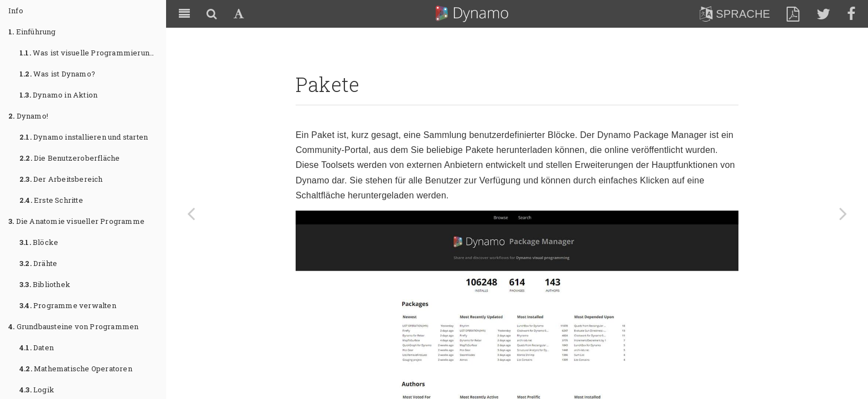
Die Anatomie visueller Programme (76, 221)
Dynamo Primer (472, 14)
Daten (37, 347)
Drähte (38, 263)
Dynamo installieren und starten (84, 137)
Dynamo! (28, 116)
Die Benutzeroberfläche (69, 158)
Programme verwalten (68, 305)
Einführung (32, 32)
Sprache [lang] (735, 14)
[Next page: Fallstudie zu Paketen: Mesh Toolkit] (843, 213)
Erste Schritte (51, 200)
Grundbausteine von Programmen (73, 326)
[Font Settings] (239, 14)
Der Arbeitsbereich (61, 179)
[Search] (212, 14)
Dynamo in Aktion (58, 95)
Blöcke (39, 242)
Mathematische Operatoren (76, 369)
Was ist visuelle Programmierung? (89, 53)
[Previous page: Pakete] (191, 213)
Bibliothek (45, 284)
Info (16, 11)
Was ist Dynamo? (57, 74)
